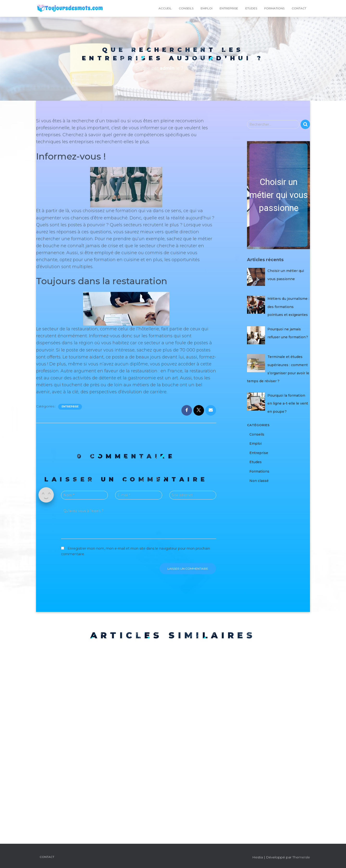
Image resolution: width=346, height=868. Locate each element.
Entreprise (229, 8)
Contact (299, 8)
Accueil (165, 8)
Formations (274, 8)
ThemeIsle (301, 857)
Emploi (207, 8)
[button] (279, 195)
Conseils (186, 8)
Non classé (259, 481)
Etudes (251, 8)
